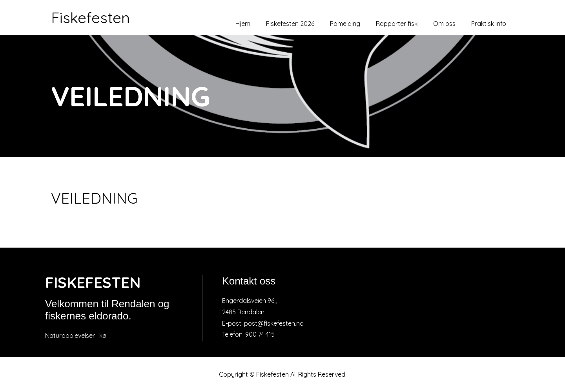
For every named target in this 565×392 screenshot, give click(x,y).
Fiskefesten (90, 18)
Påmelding (345, 24)
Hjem (243, 24)
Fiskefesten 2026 (290, 24)
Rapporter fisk (397, 24)
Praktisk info (489, 24)
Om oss (444, 24)
